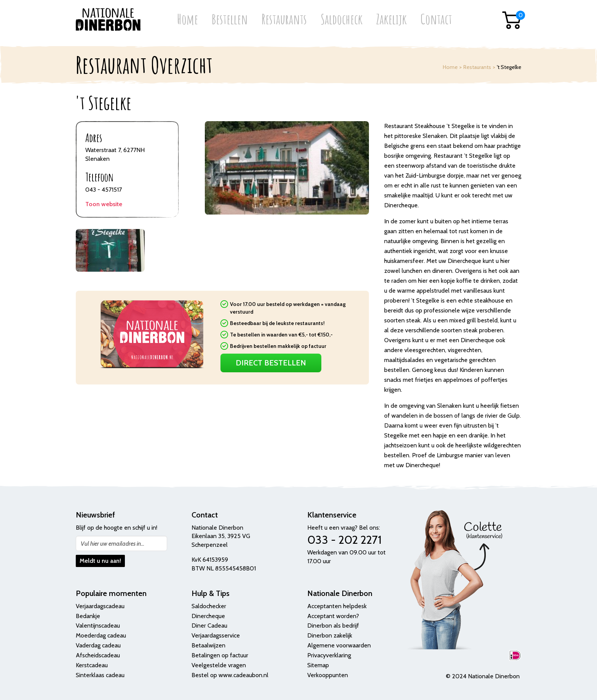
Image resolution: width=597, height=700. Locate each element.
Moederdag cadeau (101, 635)
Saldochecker (209, 606)
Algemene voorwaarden (339, 645)
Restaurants (284, 20)
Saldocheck (342, 20)
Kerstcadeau (92, 665)
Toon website (104, 204)
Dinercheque (208, 616)
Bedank (86, 616)
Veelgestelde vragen (219, 665)
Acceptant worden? (333, 616)
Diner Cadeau (209, 626)
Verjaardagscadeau (100, 606)
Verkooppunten (328, 675)
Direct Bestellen (271, 363)
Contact (436, 20)
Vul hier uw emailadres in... (113, 544)
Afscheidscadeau (98, 655)
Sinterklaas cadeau (100, 675)
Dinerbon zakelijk (330, 635)
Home (188, 20)
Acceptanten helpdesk (337, 606)
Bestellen (230, 20)
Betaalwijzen (208, 645)
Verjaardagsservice (216, 635)
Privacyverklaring (329, 655)
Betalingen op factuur (220, 655)
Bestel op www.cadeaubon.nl (230, 675)
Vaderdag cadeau (98, 645)
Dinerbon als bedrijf (333, 626)
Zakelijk (391, 20)
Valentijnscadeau (98, 626)
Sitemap (318, 665)
